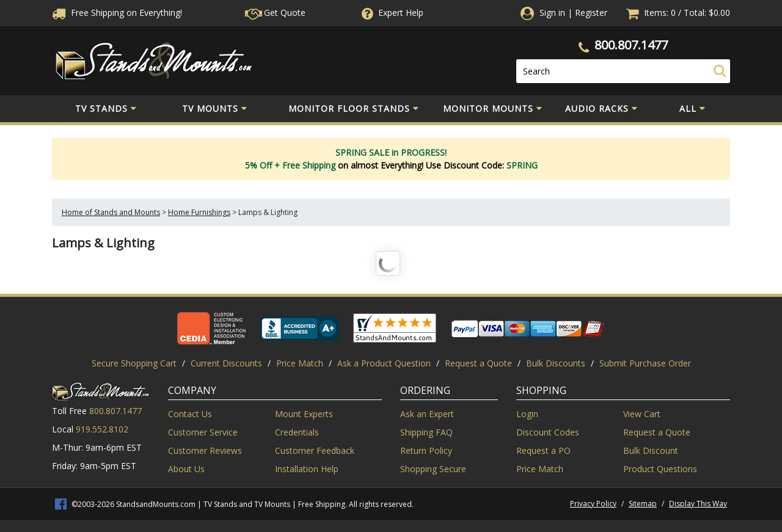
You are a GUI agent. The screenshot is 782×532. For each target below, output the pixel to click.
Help (391, 13)
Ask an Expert (427, 414)
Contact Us (190, 414)
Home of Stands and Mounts (111, 212)
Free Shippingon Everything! (117, 13)
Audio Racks (601, 109)
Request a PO (543, 450)
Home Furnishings (199, 212)
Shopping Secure (433, 469)
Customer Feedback (315, 450)
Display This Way (698, 504)
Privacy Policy (593, 504)
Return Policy (426, 450)
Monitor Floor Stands (354, 109)
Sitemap (643, 504)
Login (527, 414)
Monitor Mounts (493, 109)
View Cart (642, 414)
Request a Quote (478, 363)
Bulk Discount (651, 450)
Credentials (297, 432)
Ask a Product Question (384, 363)
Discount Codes (548, 432)
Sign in (552, 13)
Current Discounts (226, 363)
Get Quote (275, 13)
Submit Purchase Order (645, 363)
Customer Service (203, 432)
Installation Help (307, 469)
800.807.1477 (631, 45)
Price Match (300, 363)
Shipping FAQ (426, 432)
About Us (186, 469)
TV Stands (106, 109)
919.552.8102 (102, 429)
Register (591, 13)
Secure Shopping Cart (134, 363)
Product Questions (660, 469)
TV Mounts (215, 109)
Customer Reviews (205, 450)
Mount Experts (304, 414)
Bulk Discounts (556, 363)
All (692, 109)
